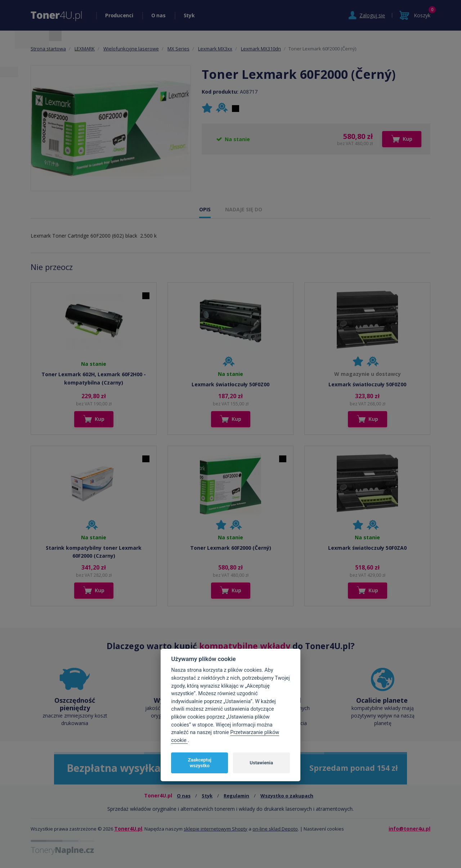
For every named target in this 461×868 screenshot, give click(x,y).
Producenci (119, 15)
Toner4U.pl (128, 829)
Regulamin (236, 796)
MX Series (178, 49)
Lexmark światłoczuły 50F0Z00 (230, 384)
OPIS (205, 209)
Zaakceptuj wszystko (200, 763)
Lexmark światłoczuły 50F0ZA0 (367, 548)
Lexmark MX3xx (215, 49)
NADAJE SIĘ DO (244, 209)
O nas (158, 15)
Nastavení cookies (324, 829)
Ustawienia (261, 763)
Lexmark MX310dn (261, 49)
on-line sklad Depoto (275, 829)
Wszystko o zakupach (287, 796)
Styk (189, 15)
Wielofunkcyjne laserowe (131, 49)
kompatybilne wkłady (245, 646)
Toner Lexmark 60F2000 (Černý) (231, 548)
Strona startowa (48, 49)
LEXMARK (85, 49)
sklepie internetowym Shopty (216, 829)
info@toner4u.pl (409, 829)
